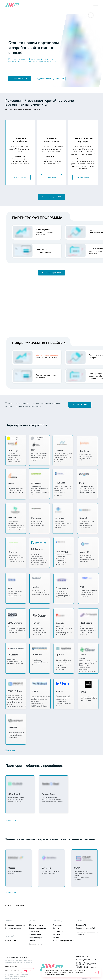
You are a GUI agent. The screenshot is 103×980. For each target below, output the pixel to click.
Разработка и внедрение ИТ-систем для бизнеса (40, 662)
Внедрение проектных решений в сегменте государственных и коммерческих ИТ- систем (39, 457)
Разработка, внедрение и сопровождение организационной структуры (89, 594)
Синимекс (37, 655)
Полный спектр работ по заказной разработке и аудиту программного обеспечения (16, 630)
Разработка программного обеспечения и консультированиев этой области (40, 631)
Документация (35, 934)
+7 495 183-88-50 (83, 957)
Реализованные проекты (15, 925)
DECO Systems (15, 623)
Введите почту (11, 967)
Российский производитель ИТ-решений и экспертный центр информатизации (15, 457)
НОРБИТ (13, 727)
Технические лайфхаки (38, 928)
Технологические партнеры (83, 140)
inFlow (59, 691)
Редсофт (60, 623)
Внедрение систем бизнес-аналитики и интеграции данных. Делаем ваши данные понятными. (87, 490)
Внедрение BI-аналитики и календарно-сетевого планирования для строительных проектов (17, 525)
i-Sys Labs (60, 483)
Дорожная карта (36, 938)
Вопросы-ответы (36, 944)
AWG (83, 692)
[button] (20, 79)
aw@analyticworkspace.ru (86, 960)
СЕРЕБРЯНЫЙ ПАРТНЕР (39, 438)
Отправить (28, 971)
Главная (8, 906)
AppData (60, 655)
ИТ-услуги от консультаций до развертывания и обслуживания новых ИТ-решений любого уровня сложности (39, 559)
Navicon (59, 450)
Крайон (36, 587)
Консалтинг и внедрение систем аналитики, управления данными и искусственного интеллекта (63, 457)
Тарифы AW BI (81, 925)
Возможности (11, 941)
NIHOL (35, 691)
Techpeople (87, 623)
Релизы (32, 941)
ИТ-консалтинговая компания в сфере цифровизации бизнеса (40, 592)
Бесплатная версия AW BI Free (86, 929)
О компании (57, 925)
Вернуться (10, 750)
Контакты (56, 934)
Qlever (83, 655)
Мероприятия (58, 931)
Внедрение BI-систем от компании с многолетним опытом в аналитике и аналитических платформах (64, 665)
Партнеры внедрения (14, 928)
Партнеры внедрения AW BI (63, 941)
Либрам (37, 623)
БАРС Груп (13, 450)
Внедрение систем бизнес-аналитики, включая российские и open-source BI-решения (88, 631)
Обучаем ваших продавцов (47, 355)
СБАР (77, 868)
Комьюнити (57, 938)
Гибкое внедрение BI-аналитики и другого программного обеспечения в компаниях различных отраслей (64, 701)
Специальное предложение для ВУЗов (87, 934)
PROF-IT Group (15, 691)
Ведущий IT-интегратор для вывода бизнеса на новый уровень (89, 699)
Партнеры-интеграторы (52, 140)
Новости (56, 928)
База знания (34, 931)
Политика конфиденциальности (84, 977)
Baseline (12, 517)
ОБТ (33, 450)
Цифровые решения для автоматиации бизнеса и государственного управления (17, 735)
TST (82, 587)
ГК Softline (13, 655)
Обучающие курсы (36, 925)
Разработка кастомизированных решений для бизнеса (15, 662)
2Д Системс (37, 549)
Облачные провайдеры (20, 140)
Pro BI (82, 483)
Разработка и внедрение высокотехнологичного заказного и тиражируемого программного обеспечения (63, 491)
